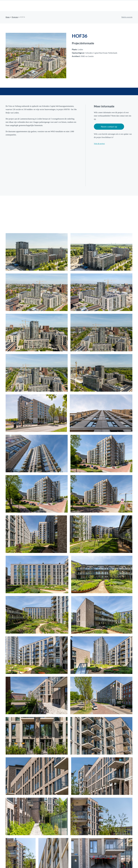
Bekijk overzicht (127, 17)
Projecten (15, 17)
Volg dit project (99, 144)
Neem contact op (109, 127)
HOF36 (22, 17)
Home (8, 17)
